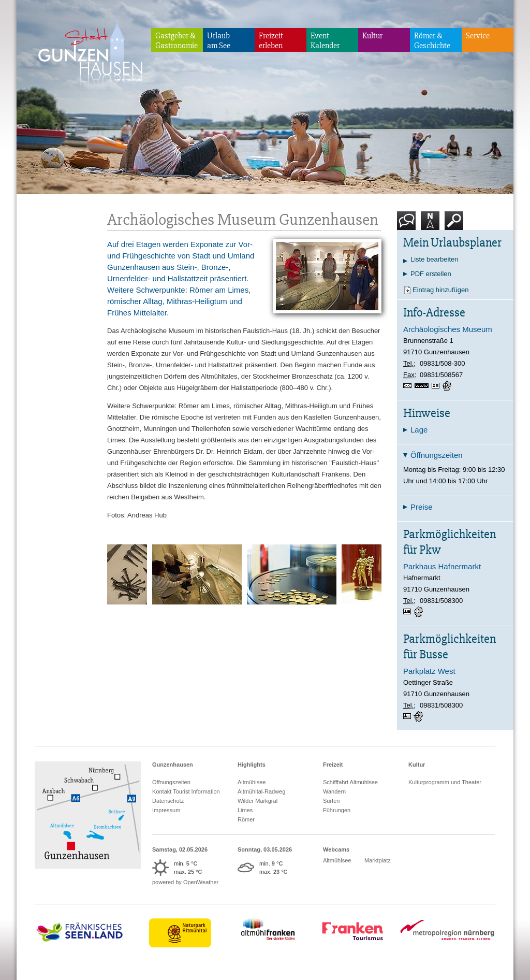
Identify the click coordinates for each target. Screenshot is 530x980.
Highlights (252, 765)
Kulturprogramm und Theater (445, 782)
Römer (246, 819)
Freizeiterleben (271, 41)
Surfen (331, 801)
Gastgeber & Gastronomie (176, 41)
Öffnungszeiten (171, 782)
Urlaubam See (219, 41)
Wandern (334, 791)
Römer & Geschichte (432, 41)
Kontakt (408, 225)
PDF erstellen (431, 274)
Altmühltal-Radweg (261, 791)
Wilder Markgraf (258, 801)
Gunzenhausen (173, 765)
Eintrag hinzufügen (440, 290)
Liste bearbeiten (435, 259)
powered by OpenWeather (185, 882)
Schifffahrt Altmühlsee (350, 782)
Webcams (336, 849)
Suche (454, 225)
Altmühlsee (252, 782)
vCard (437, 386)
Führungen (337, 810)
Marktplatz (378, 860)
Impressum (166, 810)
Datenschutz (168, 801)
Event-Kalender (325, 41)
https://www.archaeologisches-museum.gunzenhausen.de (423, 387)
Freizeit (333, 765)
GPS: (448, 386)
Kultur (372, 36)
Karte (430, 225)
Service (478, 36)
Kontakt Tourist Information (186, 791)
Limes (245, 810)
